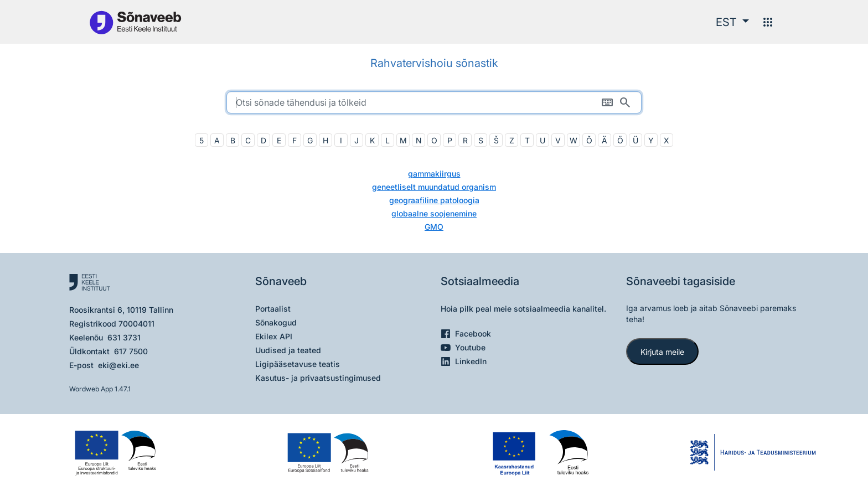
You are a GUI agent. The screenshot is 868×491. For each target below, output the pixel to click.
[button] (732, 22)
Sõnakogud (276, 322)
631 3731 (124, 337)
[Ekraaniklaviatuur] (607, 102)
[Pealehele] (135, 22)
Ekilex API (274, 336)
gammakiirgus (434, 174)
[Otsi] (625, 102)
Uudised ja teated (288, 350)
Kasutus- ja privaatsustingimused (318, 378)
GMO (434, 227)
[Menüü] (768, 22)
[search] (434, 102)
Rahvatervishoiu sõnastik (434, 63)
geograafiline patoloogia (434, 200)
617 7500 (131, 351)
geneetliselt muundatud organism (434, 187)
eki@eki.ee (118, 365)
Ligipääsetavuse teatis (298, 364)
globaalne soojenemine (434, 213)
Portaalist (273, 309)
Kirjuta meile (662, 352)
